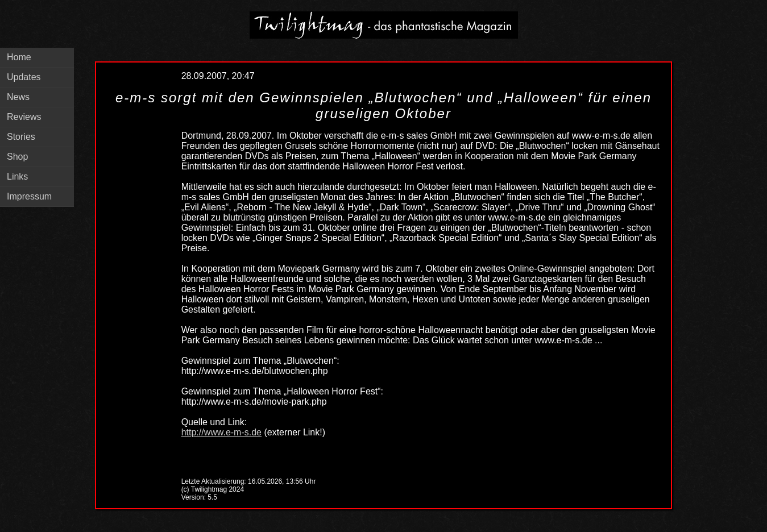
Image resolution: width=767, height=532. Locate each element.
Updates (24, 77)
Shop (17, 157)
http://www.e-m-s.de (221, 432)
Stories (21, 137)
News (18, 97)
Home (19, 57)
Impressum (29, 196)
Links (17, 176)
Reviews (24, 117)
